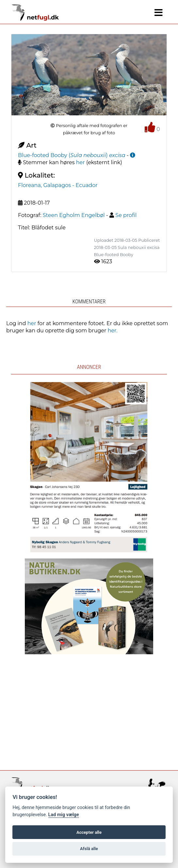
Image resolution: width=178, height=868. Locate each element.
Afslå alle (89, 849)
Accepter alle (89, 832)
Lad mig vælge (64, 815)
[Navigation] (159, 13)
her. (113, 331)
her (81, 162)
